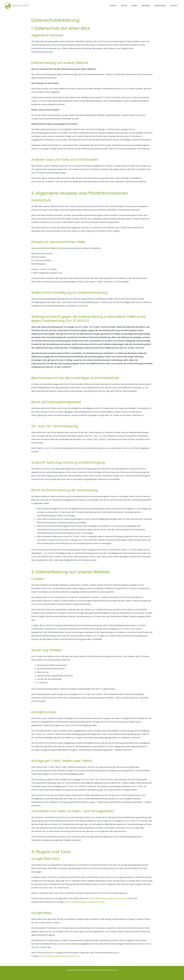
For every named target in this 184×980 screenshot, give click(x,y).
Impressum (103, 970)
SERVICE (128, 6)
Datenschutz (113, 970)
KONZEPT (118, 6)
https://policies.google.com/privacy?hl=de (85, 902)
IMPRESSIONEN (162, 6)
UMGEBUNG (148, 6)
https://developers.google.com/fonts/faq (108, 898)
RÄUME (138, 6)
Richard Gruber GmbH (89, 970)
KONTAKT (174, 6)
